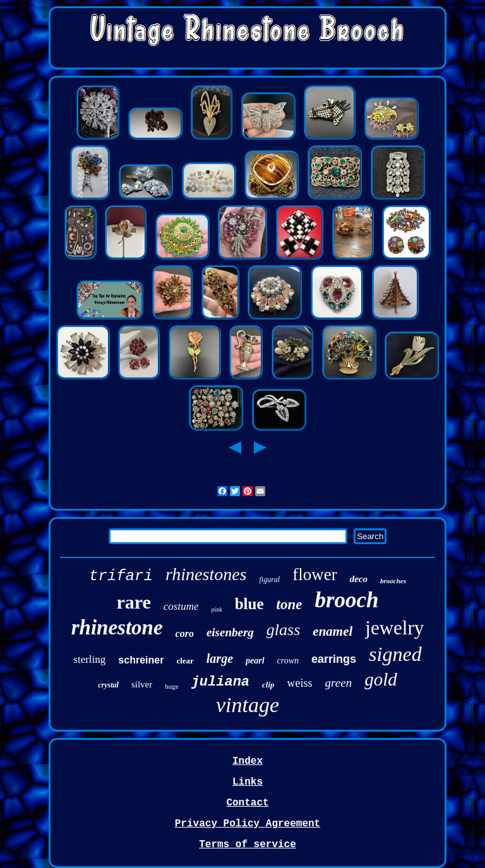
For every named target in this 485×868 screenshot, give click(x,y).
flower (314, 574)
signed (395, 654)
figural (270, 580)
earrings (334, 659)
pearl (255, 661)
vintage (248, 705)
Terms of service (248, 845)
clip (268, 685)
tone (290, 604)
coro (185, 633)
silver (142, 684)
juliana (220, 682)
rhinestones (206, 574)
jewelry (394, 628)
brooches (393, 581)
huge (171, 686)
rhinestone (117, 627)
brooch (346, 600)
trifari (121, 576)
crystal (108, 685)
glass (283, 630)
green (339, 683)
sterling (89, 659)
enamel (332, 631)
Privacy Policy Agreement (248, 824)
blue (249, 604)
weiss (300, 683)
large (220, 658)
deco (359, 579)
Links (248, 782)
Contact (247, 803)
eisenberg (230, 632)
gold (381, 679)
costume (181, 606)
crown (288, 661)
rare (133, 602)
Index (248, 761)
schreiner (141, 660)
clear (185, 661)
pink (217, 609)
